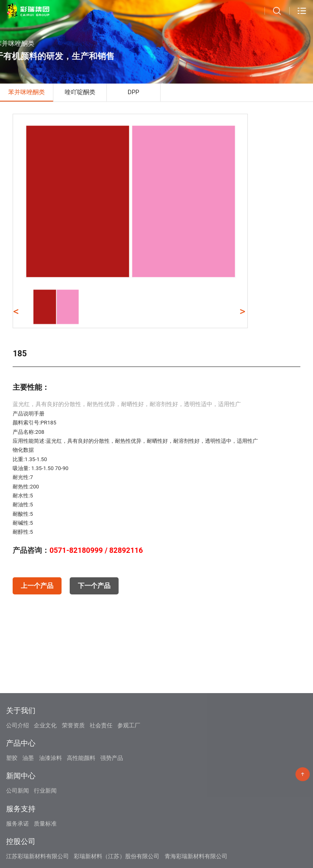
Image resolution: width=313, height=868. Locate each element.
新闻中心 (21, 816)
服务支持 (21, 848)
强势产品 (112, 797)
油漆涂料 (51, 797)
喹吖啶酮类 (80, 92)
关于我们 (21, 750)
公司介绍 (18, 765)
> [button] (242, 311)
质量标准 (45, 863)
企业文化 (45, 765)
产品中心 (21, 783)
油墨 (28, 797)
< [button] (16, 311)
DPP (133, 92)
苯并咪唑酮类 (26, 92)
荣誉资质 (73, 765)
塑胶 (12, 797)
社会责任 (101, 765)
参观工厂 (129, 765)
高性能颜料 (81, 797)
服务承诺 (18, 863)
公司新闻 (18, 830)
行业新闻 (45, 830)
